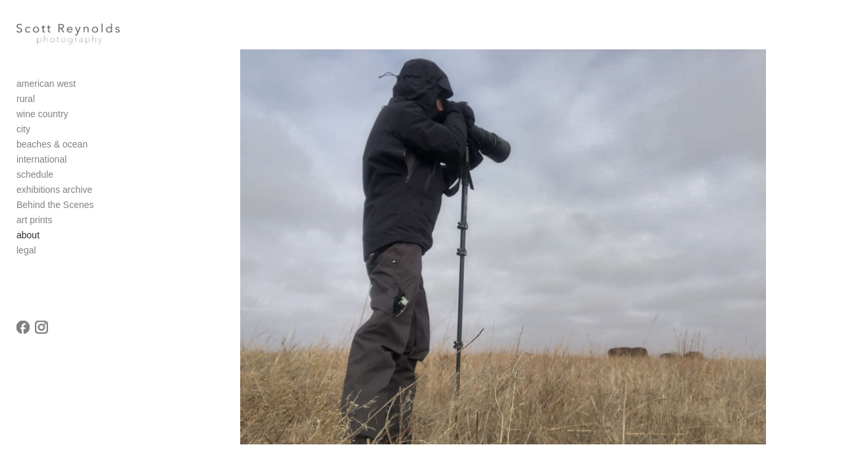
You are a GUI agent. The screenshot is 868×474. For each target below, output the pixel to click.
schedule (35, 182)
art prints (34, 228)
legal (26, 258)
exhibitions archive (54, 197)
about (28, 243)
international (41, 167)
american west (46, 92)
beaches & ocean (52, 152)
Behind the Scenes (55, 213)
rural (26, 107)
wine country (42, 122)
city (23, 137)
